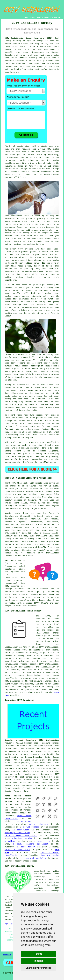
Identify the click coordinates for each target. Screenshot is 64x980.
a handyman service (22, 838)
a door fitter (26, 847)
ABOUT (39, 18)
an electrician (21, 830)
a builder (10, 841)
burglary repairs (50, 855)
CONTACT (47, 18)
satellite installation (17, 850)
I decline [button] (38, 961)
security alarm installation (21, 836)
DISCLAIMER (56, 18)
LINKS (32, 18)
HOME (26, 18)
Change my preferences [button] (38, 968)
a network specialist (35, 858)
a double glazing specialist (31, 844)
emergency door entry (17, 833)
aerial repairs (31, 827)
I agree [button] (38, 954)
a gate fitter (42, 841)
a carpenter (24, 821)
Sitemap (7, 955)
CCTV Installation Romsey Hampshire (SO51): (29, 38)
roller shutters (39, 824)
